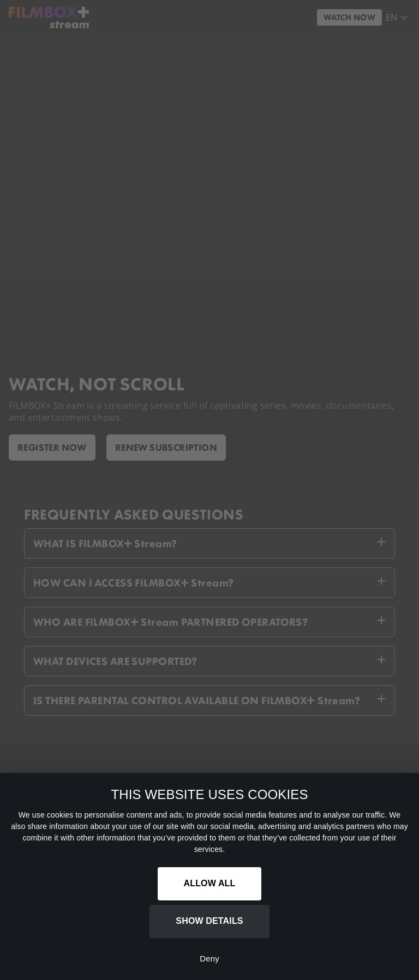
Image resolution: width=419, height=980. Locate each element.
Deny (209, 958)
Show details (209, 921)
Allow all (210, 883)
